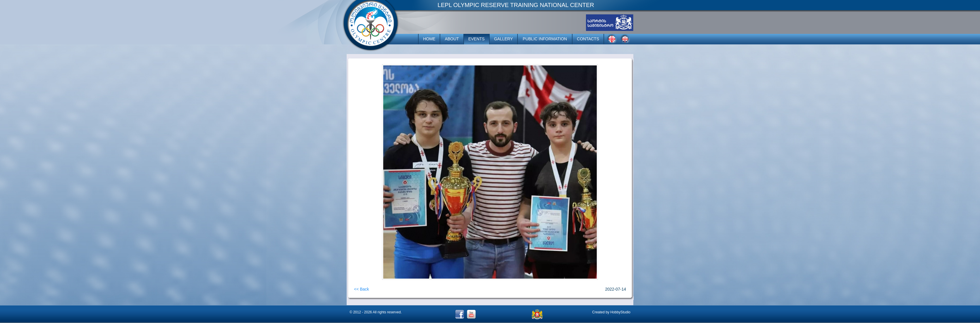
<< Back (361, 289)
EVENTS (477, 39)
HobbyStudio (620, 312)
